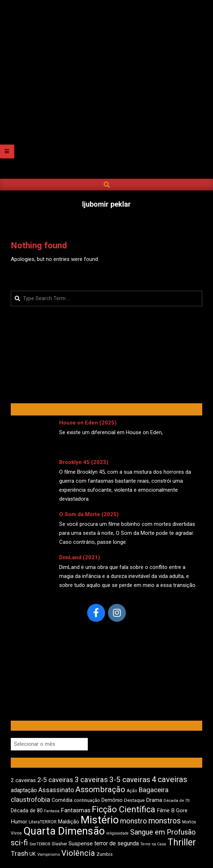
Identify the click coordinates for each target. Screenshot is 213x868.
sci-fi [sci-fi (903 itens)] (19, 843)
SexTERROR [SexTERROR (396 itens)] (40, 844)
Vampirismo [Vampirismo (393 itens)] (49, 855)
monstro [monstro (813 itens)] (134, 821)
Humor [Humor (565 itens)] (19, 822)
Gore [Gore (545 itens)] (182, 810)
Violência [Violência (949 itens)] (78, 853)
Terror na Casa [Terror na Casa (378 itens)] (153, 844)
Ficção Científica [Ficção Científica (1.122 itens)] (124, 809)
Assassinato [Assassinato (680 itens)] (56, 790)
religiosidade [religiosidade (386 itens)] (117, 833)
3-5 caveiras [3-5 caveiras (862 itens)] (130, 780)
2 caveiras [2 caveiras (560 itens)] (23, 780)
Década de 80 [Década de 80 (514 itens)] (27, 811)
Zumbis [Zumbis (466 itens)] (105, 854)
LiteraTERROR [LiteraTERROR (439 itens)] (43, 822)
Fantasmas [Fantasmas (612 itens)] (76, 810)
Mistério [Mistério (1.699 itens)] (100, 820)
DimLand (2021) (80, 557)
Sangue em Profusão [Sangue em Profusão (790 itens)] (163, 832)
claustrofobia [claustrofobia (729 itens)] (30, 800)
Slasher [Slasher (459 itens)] (59, 844)
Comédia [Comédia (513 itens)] (62, 800)
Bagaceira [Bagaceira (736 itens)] (153, 790)
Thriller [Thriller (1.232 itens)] (182, 842)
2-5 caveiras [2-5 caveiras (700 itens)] (55, 780)
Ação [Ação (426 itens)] (132, 791)
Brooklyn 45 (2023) (84, 462)
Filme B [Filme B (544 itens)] (166, 810)
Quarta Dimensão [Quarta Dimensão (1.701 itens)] (64, 831)
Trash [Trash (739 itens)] (19, 853)
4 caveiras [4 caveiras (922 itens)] (169, 779)
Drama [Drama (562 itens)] (154, 800)
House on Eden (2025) (88, 423)
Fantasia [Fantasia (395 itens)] (52, 811)
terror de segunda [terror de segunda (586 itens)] (117, 843)
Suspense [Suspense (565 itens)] (81, 844)
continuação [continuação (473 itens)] (87, 800)
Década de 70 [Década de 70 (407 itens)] (176, 800)
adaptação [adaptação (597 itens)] (24, 790)
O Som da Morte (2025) (89, 514)
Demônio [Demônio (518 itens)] (112, 800)
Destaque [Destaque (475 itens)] (134, 800)
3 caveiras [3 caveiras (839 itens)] (91, 780)
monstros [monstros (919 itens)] (165, 821)
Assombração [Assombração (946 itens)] (100, 789)
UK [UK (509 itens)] (33, 854)
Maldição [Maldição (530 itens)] (69, 822)
